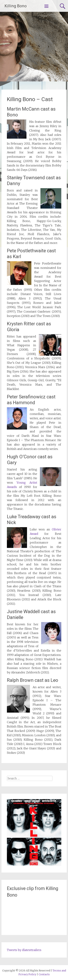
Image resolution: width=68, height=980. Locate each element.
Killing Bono (16, 6)
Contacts (44, 974)
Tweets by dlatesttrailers (24, 950)
